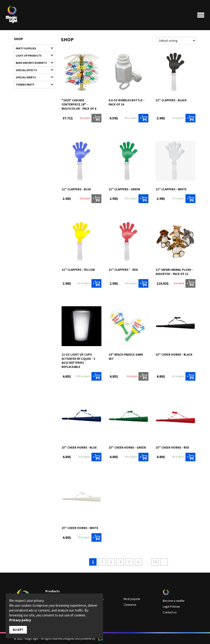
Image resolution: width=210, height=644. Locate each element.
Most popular (132, 599)
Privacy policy (20, 620)
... (147, 562)
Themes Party (32, 84)
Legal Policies (171, 606)
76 (155, 562)
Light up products (32, 55)
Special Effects (32, 70)
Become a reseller (174, 600)
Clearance (130, 605)
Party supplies (32, 48)
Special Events (32, 77)
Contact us (170, 612)
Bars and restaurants (32, 62)
